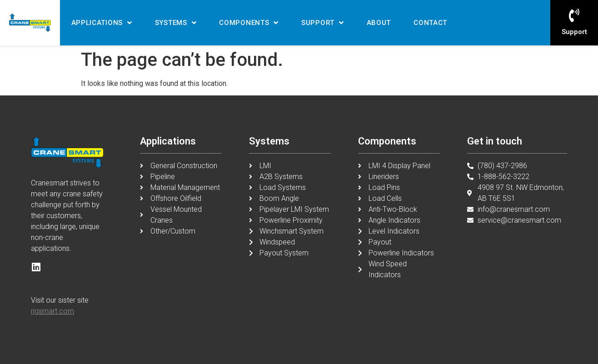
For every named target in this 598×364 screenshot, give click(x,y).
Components (249, 23)
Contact (430, 23)
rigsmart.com (52, 311)
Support (323, 23)
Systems (176, 23)
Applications (102, 23)
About (379, 23)
